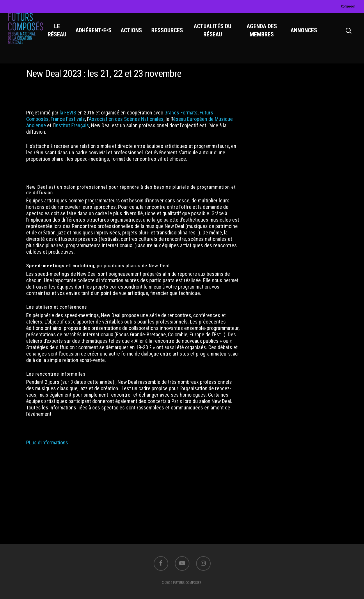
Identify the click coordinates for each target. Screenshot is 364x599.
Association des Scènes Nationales (126, 119)
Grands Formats (181, 113)
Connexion (348, 6)
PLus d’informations (48, 442)
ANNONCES (304, 35)
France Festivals (68, 119)
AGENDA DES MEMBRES (263, 35)
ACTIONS (135, 35)
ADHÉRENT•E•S (98, 35)
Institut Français (72, 125)
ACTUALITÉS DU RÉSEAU (216, 35)
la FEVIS (68, 113)
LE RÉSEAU (61, 35)
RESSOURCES (171, 35)
